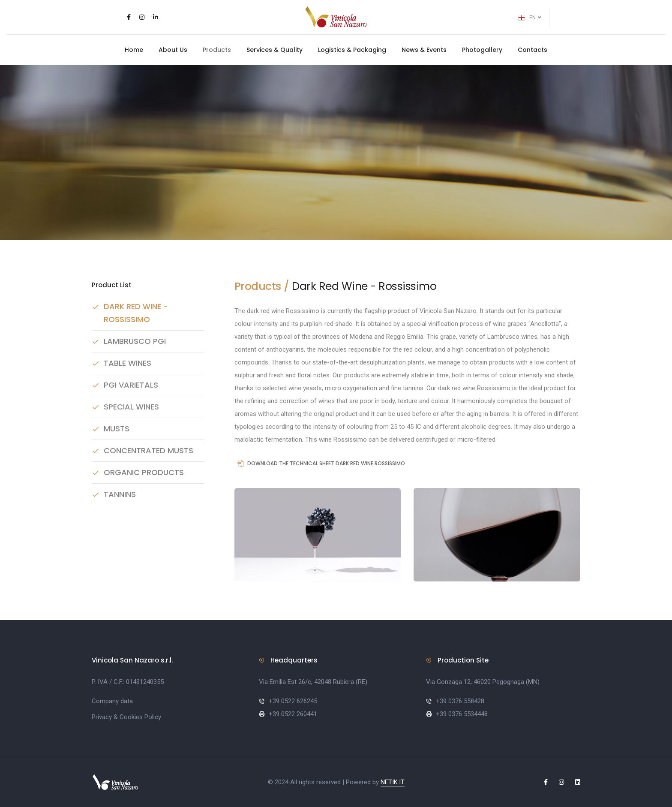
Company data (112, 701)
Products (217, 50)
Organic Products (144, 472)
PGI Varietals (131, 385)
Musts (117, 429)
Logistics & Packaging (352, 50)
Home (134, 50)
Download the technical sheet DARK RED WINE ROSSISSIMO (320, 464)
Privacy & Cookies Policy (126, 717)
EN (530, 18)
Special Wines (131, 407)
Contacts (532, 50)
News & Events (424, 50)
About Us (173, 50)
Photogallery (482, 50)
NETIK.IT (393, 782)
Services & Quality (274, 50)
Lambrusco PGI (135, 341)
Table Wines (127, 363)
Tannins (120, 494)
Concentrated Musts (148, 450)
